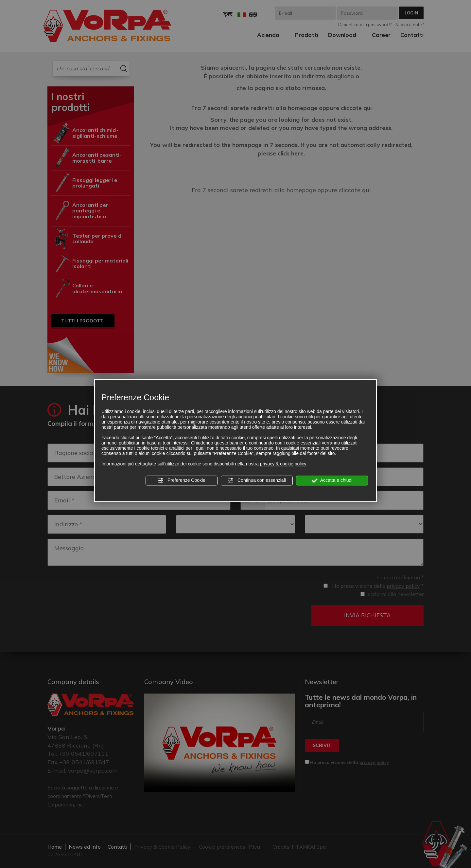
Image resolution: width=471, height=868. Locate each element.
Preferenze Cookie (182, 480)
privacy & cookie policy (283, 464)
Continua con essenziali (257, 480)
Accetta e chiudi (332, 480)
